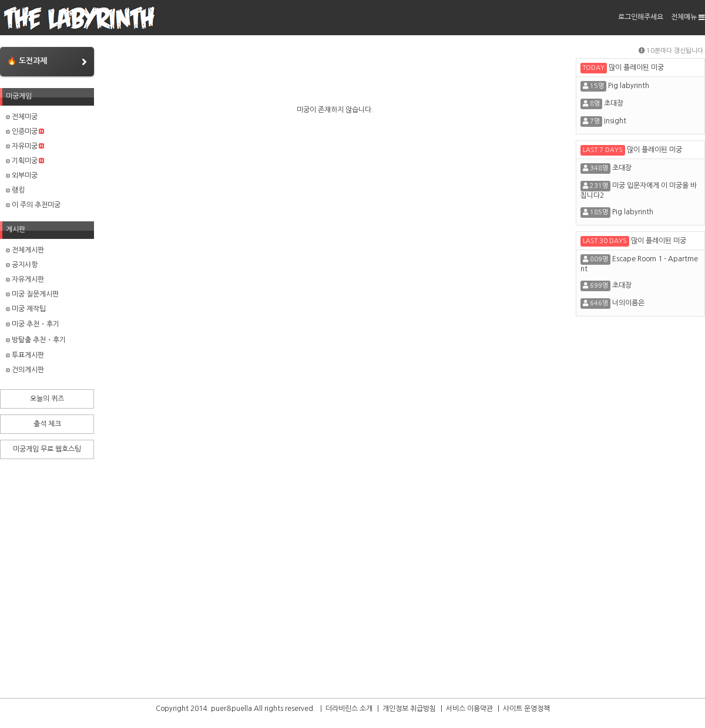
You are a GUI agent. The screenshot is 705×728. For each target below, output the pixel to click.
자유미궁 (25, 146)
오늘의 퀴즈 (47, 399)
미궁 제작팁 (26, 309)
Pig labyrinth (629, 86)
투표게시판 (25, 355)
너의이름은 (628, 303)
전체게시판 (25, 250)
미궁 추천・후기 (33, 324)
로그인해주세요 (641, 17)
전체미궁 (22, 117)
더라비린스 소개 (349, 709)
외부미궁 (22, 176)
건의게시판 (25, 370)
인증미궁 (25, 132)
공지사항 (22, 265)
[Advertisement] (640, 510)
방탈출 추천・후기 (36, 340)
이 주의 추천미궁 (33, 205)
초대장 (614, 103)
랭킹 (15, 190)
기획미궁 (25, 161)
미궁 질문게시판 (32, 294)
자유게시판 (25, 279)
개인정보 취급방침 (409, 709)
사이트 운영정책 (526, 709)
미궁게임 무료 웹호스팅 (47, 449)
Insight (615, 121)
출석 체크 (47, 424)
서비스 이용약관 (469, 709)
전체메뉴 (688, 17)
